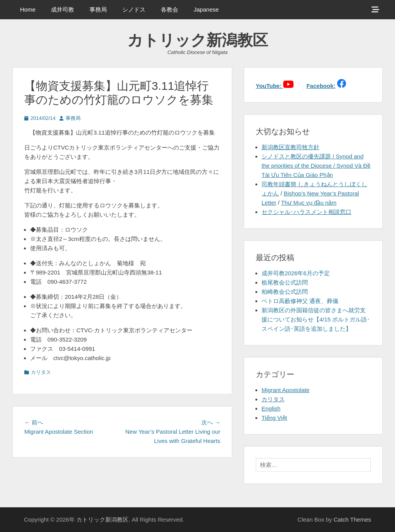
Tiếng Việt (274, 418)
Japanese (206, 9)
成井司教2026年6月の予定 (296, 273)
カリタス (41, 372)
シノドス (134, 9)
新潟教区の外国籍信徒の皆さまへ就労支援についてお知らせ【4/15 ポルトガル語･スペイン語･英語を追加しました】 (316, 319)
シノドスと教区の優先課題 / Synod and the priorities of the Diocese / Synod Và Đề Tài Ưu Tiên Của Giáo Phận (316, 166)
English (271, 408)
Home (28, 9)
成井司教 (62, 9)
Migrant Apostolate (285, 390)
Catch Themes (352, 519)
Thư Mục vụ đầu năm (309, 203)
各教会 (170, 9)
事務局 (98, 9)
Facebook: (321, 86)
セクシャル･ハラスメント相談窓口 (306, 212)
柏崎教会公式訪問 (285, 292)
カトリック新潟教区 (198, 40)
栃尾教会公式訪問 (285, 282)
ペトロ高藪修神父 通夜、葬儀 (300, 301)
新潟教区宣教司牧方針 (290, 147)
